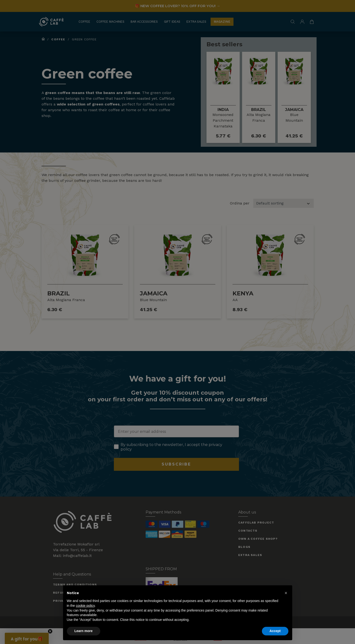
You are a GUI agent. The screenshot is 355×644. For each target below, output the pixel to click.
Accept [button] (275, 631)
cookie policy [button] (85, 606)
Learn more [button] (84, 631)
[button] (286, 593)
